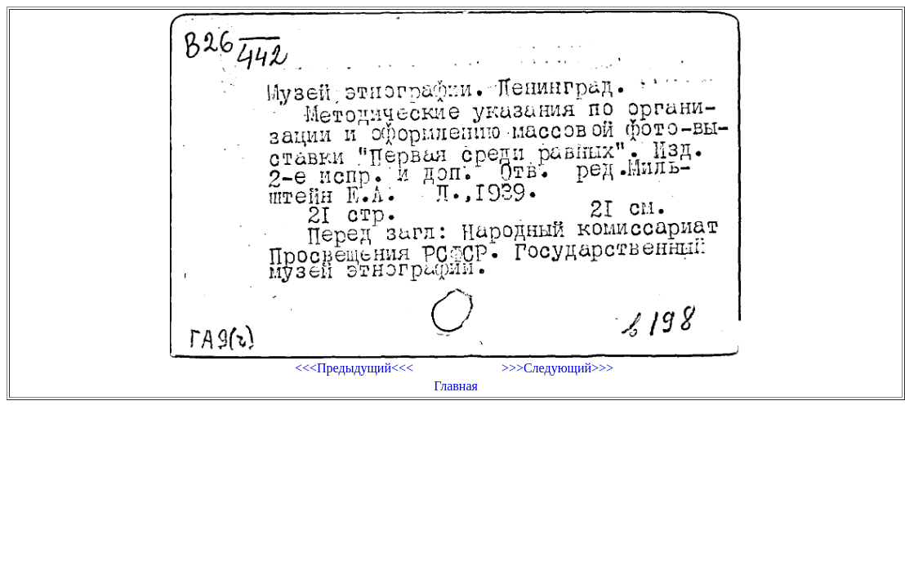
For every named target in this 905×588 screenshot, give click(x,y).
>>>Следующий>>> (557, 368)
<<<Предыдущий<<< (354, 368)
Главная (456, 386)
